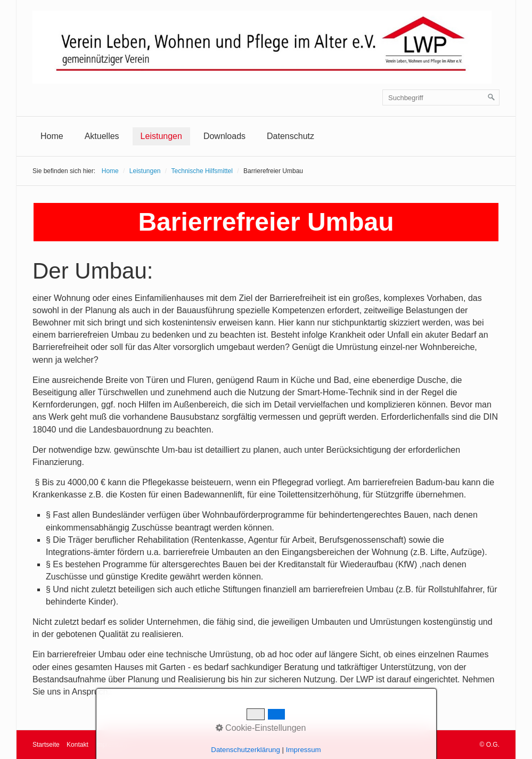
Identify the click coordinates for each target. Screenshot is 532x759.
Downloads (224, 136)
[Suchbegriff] (441, 97)
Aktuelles (102, 136)
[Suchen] (492, 97)
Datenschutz (290, 136)
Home (52, 136)
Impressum (111, 745)
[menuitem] (52, 136)
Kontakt (77, 745)
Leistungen (161, 136)
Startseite (46, 745)
